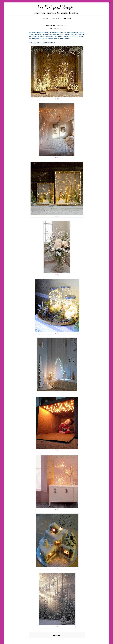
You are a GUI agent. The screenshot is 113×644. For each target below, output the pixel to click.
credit (57, 99)
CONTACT (67, 19)
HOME (46, 19)
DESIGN (56, 19)
